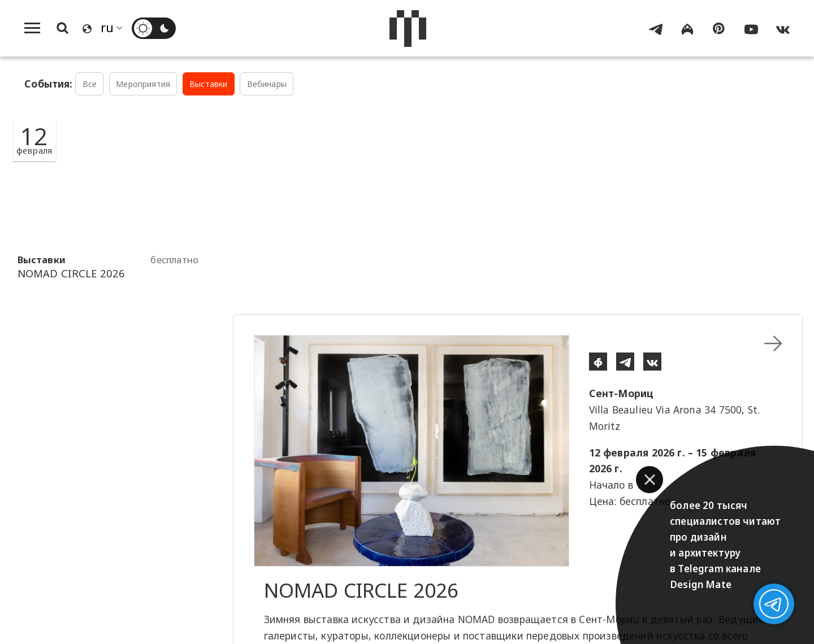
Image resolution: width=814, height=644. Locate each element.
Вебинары (267, 84)
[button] (650, 480)
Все (90, 84)
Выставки (208, 84)
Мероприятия (143, 84)
